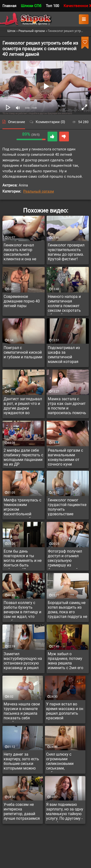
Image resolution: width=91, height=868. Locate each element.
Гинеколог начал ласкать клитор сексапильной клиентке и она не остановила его (20, 253)
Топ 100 (52, 6)
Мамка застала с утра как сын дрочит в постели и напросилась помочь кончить (67, 407)
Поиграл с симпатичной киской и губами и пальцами (23, 352)
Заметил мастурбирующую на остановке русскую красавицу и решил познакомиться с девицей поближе (23, 662)
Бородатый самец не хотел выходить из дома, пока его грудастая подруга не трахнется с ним (67, 610)
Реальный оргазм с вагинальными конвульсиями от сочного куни (65, 457)
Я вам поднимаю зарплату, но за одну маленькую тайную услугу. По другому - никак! (65, 812)
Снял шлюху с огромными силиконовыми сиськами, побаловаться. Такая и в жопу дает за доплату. (65, 762)
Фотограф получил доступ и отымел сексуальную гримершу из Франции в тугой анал (65, 559)
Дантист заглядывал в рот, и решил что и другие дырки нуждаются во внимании (23, 407)
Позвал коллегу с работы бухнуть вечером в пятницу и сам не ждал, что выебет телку (22, 610)
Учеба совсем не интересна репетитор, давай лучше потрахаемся (22, 811)
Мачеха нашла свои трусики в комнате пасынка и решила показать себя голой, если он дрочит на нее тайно (22, 712)
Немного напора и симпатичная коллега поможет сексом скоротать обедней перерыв (64, 304)
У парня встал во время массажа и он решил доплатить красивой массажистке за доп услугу (65, 712)
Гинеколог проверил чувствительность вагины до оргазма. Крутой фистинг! (66, 252)
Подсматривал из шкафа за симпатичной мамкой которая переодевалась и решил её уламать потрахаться (64, 355)
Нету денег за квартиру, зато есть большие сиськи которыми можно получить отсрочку (21, 762)
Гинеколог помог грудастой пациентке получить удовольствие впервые (67, 508)
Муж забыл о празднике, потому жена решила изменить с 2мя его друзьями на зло (66, 662)
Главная (9, 6)
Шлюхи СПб (31, 6)
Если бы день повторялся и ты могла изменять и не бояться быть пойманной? (23, 559)
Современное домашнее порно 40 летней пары (22, 301)
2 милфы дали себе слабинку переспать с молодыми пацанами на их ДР (23, 457)
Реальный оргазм (39, 191)
